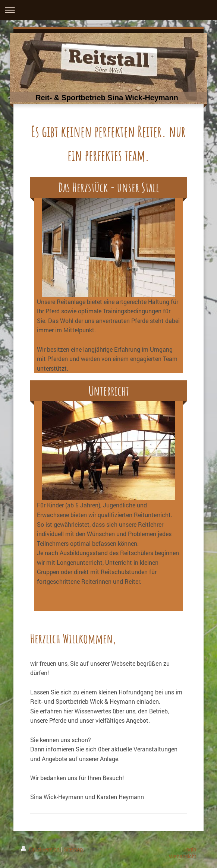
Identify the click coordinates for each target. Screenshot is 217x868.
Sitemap (73, 849)
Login (190, 849)
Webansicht (183, 856)
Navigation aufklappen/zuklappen (108, 10)
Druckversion (41, 849)
